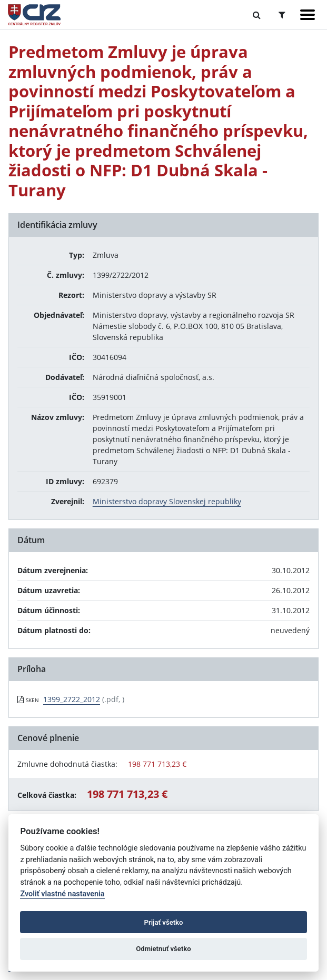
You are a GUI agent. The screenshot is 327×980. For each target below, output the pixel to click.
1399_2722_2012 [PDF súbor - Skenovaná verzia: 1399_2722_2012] (72, 699)
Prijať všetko (164, 922)
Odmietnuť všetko (163, 949)
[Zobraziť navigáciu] (308, 15)
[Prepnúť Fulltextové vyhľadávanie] (257, 15)
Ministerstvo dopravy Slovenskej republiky (167, 501)
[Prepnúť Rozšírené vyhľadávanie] (282, 15)
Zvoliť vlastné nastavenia (62, 894)
